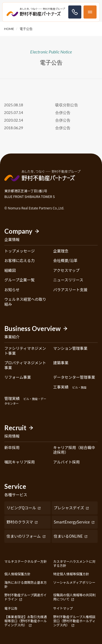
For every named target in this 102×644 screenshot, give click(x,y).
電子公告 (11, 608)
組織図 (10, 270)
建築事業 (61, 363)
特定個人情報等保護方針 (71, 574)
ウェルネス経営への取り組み (25, 302)
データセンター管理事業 (74, 377)
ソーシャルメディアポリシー (74, 582)
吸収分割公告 (67, 105)
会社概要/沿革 (66, 261)
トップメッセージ (20, 251)
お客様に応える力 (20, 261)
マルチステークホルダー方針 (26, 561)
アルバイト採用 (67, 462)
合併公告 (63, 112)
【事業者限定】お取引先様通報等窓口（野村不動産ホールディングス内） (26, 621)
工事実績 (70, 387)
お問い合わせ (75, 12)
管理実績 (25, 401)
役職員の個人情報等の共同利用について (75, 597)
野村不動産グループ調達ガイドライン (25, 597)
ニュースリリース (68, 280)
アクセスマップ (67, 270)
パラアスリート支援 (70, 290)
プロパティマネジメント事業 (25, 365)
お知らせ (12, 290)
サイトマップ (63, 608)
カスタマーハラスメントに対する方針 (75, 563)
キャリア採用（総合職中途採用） (74, 450)
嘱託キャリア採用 (20, 462)
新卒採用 (12, 448)
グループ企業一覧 (19, 280)
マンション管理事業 (70, 348)
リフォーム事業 (18, 377)
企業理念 (61, 251)
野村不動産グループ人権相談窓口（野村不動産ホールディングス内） (74, 621)
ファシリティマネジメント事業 (25, 351)
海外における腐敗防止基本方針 (26, 584)
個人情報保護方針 (17, 574)
